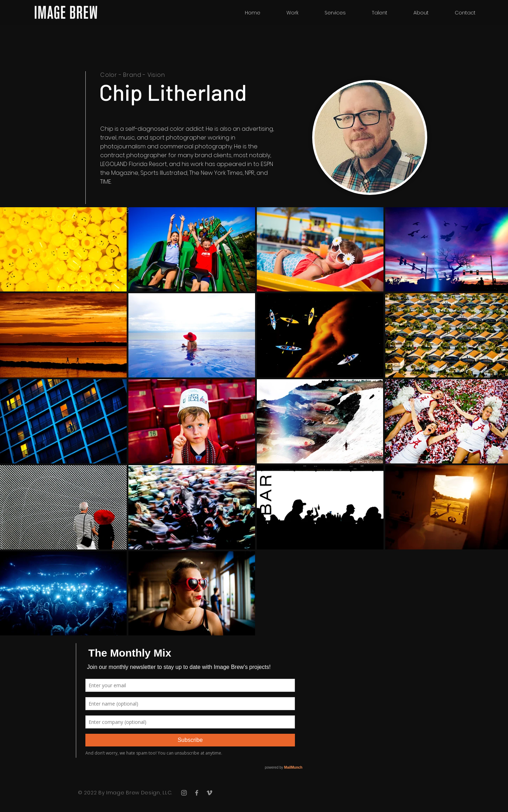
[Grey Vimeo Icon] (209, 793)
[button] (380, 13)
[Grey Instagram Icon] (184, 793)
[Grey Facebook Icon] (197, 793)
